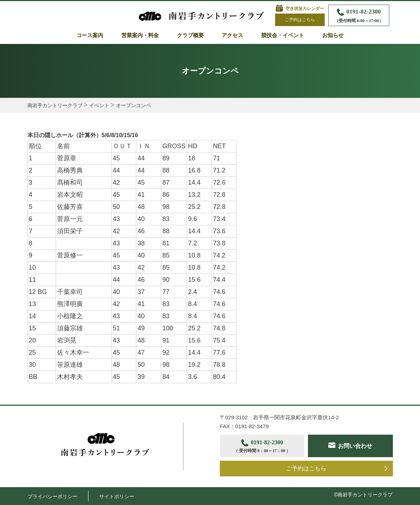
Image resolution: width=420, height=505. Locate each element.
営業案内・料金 (140, 35)
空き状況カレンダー (305, 9)
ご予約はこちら (300, 20)
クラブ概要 (190, 35)
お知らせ (333, 35)
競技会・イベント (283, 35)
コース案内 (90, 35)
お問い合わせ (355, 446)
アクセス (232, 35)
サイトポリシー (117, 496)
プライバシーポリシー (52, 496)
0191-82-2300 (359, 16)
